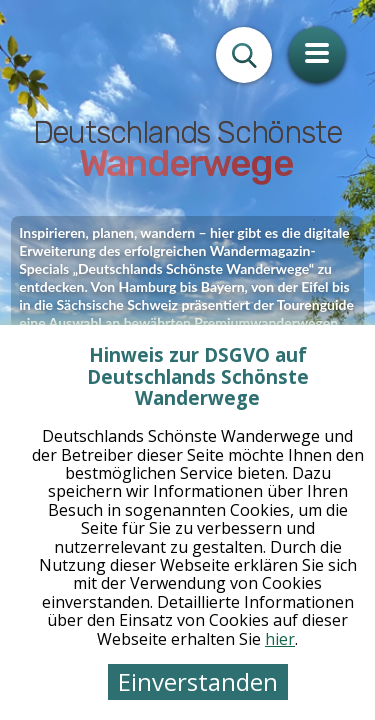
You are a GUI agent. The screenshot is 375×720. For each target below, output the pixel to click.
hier (280, 639)
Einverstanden (198, 681)
